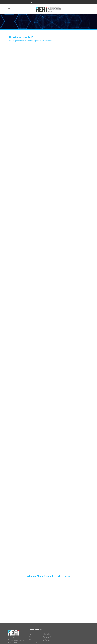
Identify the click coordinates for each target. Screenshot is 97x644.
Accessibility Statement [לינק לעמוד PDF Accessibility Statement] (47, 638)
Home (31, 634)
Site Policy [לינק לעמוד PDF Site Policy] (47, 634)
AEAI (30, 637)
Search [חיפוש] (32, 2)
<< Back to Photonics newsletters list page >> (49, 576)
